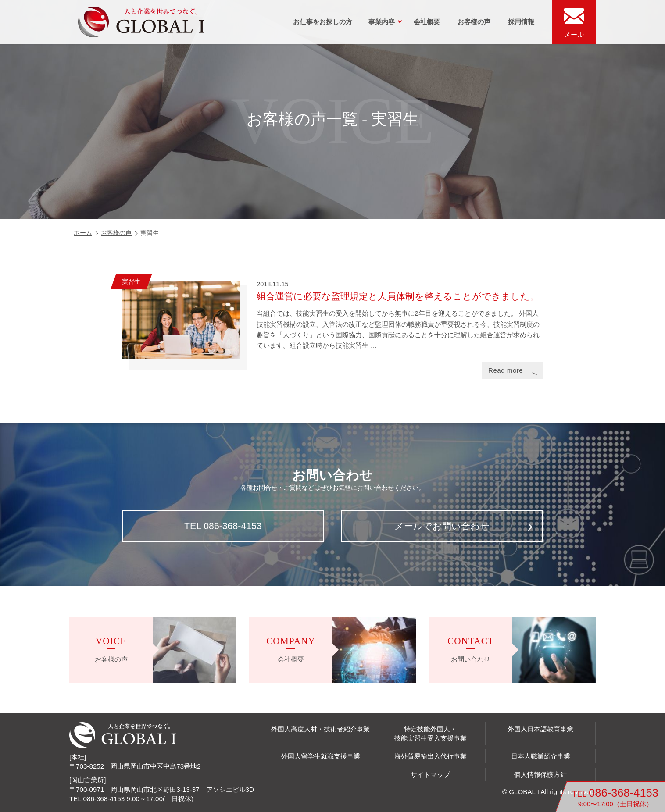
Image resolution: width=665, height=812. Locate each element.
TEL (615, 798)
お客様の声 (474, 22)
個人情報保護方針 (540, 775)
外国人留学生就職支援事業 (321, 756)
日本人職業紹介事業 (541, 756)
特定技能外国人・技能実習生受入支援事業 (431, 734)
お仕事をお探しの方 (323, 22)
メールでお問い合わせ (442, 526)
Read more (506, 370)
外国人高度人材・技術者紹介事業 (320, 729)
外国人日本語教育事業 (540, 729)
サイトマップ (430, 775)
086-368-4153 (104, 799)
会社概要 (427, 22)
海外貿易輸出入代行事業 (431, 756)
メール (574, 34)
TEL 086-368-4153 (223, 526)
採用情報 (521, 22)
